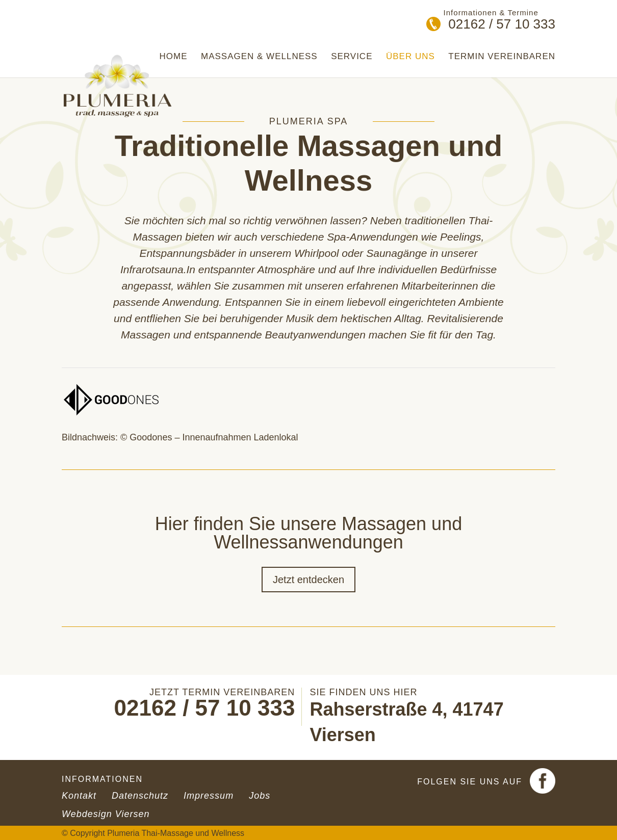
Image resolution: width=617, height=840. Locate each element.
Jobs (260, 796)
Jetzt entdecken (308, 580)
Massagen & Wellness (259, 57)
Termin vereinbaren (502, 57)
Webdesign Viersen (106, 814)
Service (352, 57)
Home (174, 57)
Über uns (410, 57)
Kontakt (79, 796)
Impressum (209, 796)
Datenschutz (140, 796)
